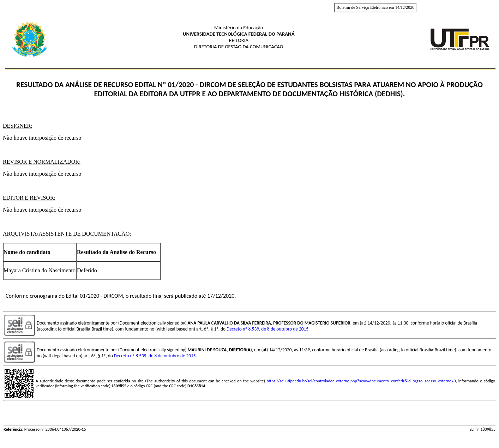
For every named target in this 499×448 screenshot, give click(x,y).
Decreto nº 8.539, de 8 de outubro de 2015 (267, 329)
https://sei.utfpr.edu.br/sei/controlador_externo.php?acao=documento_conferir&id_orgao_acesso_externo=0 (361, 381)
